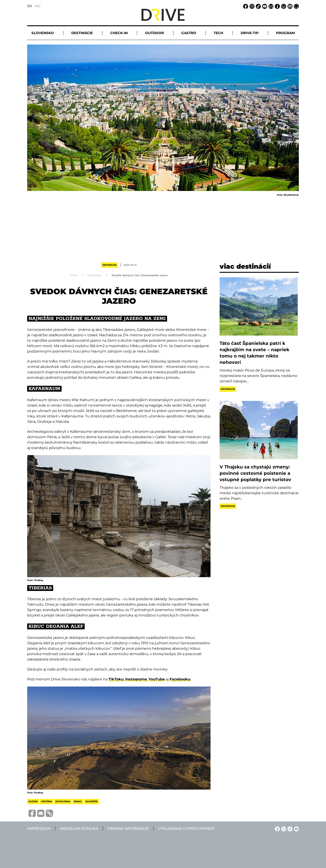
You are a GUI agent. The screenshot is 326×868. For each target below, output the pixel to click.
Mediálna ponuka (79, 829)
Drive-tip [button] (250, 33)
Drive (74, 275)
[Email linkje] (270, 6)
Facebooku (180, 679)
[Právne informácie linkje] (283, 6)
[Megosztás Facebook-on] (31, 813)
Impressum (39, 829)
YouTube (157, 679)
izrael (78, 801)
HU (38, 6)
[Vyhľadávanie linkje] (296, 6)
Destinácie (109, 265)
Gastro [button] (189, 33)
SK (30, 6)
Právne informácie (128, 829)
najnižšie (92, 801)
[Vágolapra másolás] (49, 813)
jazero (33, 801)
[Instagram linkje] (251, 6)
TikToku (116, 679)
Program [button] (285, 33)
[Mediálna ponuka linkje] (289, 6)
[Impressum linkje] (277, 6)
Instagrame (136, 679)
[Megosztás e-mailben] (40, 813)
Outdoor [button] (155, 33)
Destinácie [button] (82, 33)
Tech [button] (218, 33)
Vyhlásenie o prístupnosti (186, 829)
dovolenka (63, 801)
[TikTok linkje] (258, 6)
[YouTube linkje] (264, 6)
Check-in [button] (119, 33)
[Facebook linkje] (245, 6)
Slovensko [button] (43, 33)
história (47, 801)
